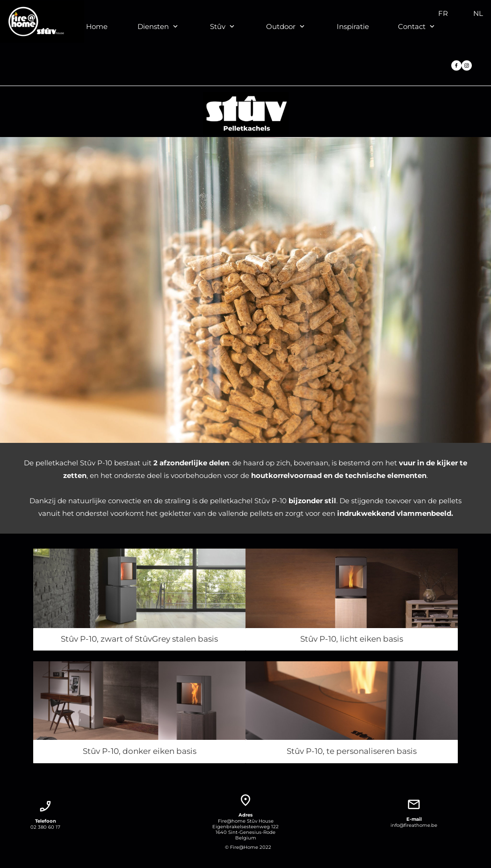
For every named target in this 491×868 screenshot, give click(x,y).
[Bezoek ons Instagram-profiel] (467, 65)
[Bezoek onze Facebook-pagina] (456, 65)
